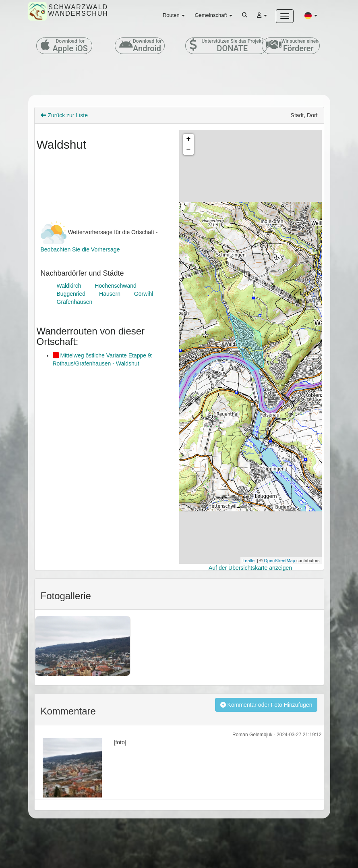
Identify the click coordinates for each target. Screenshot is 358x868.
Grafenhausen (75, 302)
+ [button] (189, 139)
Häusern (110, 294)
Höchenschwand (116, 286)
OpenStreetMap (279, 561)
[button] (311, 15)
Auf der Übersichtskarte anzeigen (250, 568)
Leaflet (249, 561)
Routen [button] (174, 15)
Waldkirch (69, 286)
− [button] (189, 150)
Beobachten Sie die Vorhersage (80, 249)
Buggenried (71, 294)
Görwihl (144, 294)
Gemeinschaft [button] (213, 15)
